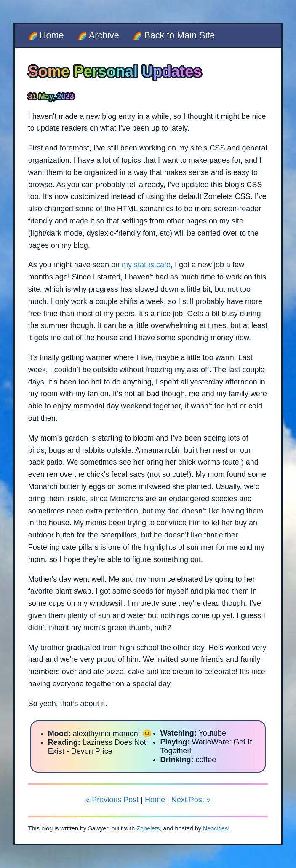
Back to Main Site (179, 35)
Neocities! (216, 828)
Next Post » (191, 800)
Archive (104, 35)
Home (52, 35)
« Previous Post (112, 800)
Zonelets (148, 828)
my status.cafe (146, 265)
